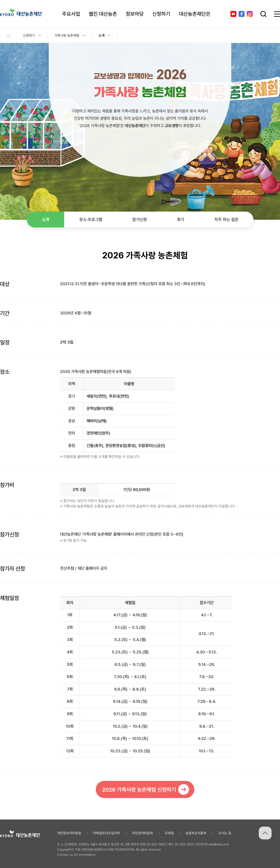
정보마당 (135, 14)
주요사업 (71, 14)
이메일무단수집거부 (107, 833)
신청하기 (161, 14)
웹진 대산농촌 (103, 14)
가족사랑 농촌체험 (67, 36)
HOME (8, 35)
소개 (102, 36)
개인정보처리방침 (69, 833)
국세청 (169, 833)
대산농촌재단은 (195, 14)
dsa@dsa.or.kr (219, 844)
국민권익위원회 (142, 833)
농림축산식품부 (196, 833)
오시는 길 (225, 833)
